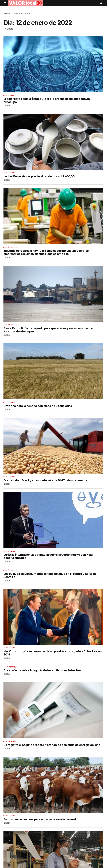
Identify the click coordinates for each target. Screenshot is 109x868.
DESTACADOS (10, 95)
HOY (6, 648)
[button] (5, 3)
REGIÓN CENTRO (11, 247)
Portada (7, 14)
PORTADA (13, 648)
